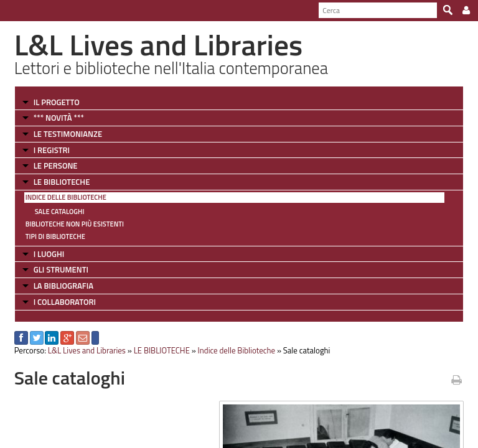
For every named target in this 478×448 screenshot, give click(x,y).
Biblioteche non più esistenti (75, 224)
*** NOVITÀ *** (59, 118)
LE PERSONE (56, 166)
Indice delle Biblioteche (66, 197)
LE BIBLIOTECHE (62, 182)
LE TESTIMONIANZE (68, 134)
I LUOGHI (49, 254)
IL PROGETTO (57, 102)
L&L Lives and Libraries (87, 350)
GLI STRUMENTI (61, 269)
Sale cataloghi (60, 212)
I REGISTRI (52, 150)
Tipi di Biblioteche (55, 236)
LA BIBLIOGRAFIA (63, 286)
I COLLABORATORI (65, 302)
